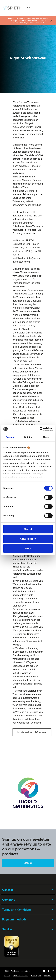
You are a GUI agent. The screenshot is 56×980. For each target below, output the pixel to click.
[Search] (29, 8)
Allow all (28, 529)
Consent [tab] (10, 437)
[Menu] (51, 8)
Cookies (47, 976)
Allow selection (28, 539)
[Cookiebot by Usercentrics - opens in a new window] (40, 429)
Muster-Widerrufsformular (32, 732)
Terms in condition (20, 976)
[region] (28, 793)
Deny (28, 548)
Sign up (28, 863)
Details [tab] (28, 437)
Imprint (7, 976)
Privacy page (36, 976)
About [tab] (46, 437)
